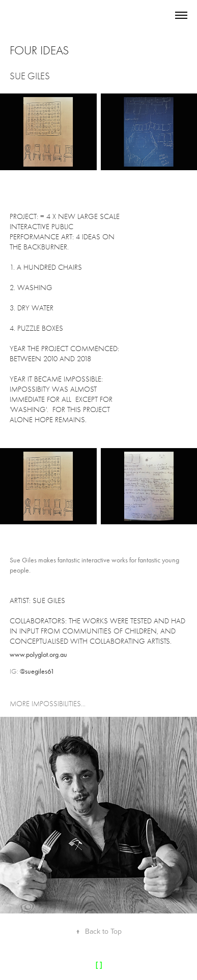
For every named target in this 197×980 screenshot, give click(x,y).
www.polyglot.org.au (38, 655)
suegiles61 (40, 671)
